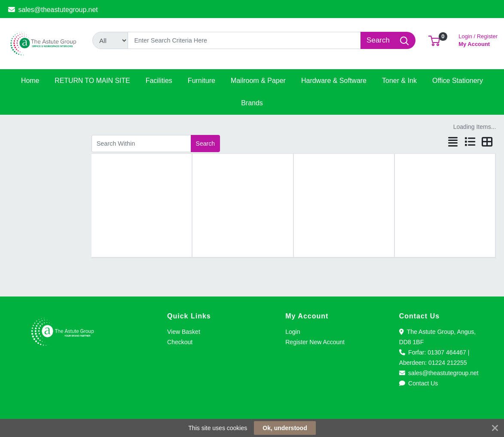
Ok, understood (285, 428)
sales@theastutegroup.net (53, 10)
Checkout (180, 342)
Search (205, 144)
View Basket (184, 332)
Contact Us (419, 383)
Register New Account (315, 342)
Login (293, 332)
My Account (478, 39)
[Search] (244, 40)
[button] (434, 40)
